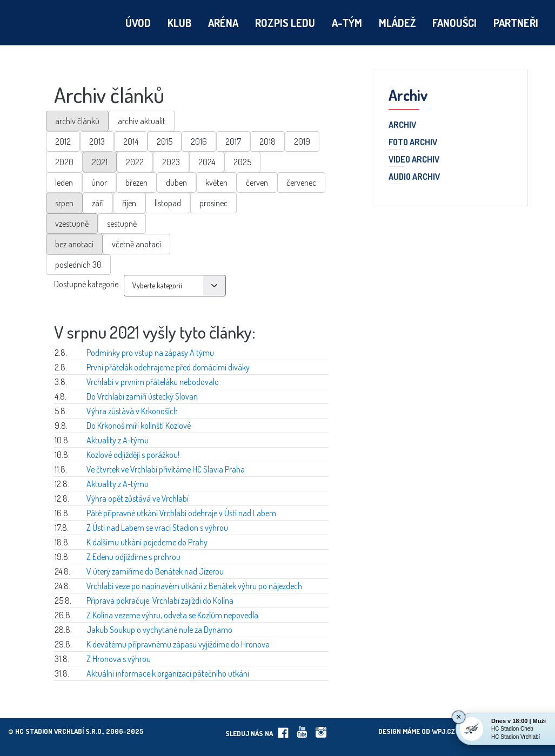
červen (257, 183)
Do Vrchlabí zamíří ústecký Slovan (142, 396)
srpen (64, 203)
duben (176, 183)
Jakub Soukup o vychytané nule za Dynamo (159, 630)
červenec (301, 183)
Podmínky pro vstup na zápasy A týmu (150, 353)
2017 (233, 141)
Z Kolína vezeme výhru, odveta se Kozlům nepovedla (172, 615)
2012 (63, 141)
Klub (179, 23)
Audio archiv (414, 177)
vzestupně (72, 224)
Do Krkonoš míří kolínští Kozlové (139, 426)
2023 (171, 162)
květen (216, 183)
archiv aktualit (142, 121)
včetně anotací (136, 244)
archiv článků (77, 121)
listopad (168, 203)
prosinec (213, 203)
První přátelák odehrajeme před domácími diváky (168, 367)
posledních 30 (78, 265)
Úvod (138, 23)
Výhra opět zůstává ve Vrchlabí (138, 498)
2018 (268, 141)
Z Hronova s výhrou (119, 659)
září (98, 203)
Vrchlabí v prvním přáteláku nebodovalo (153, 382)
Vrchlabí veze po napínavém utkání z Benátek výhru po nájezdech (194, 586)
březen (136, 183)
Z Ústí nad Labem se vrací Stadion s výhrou (157, 528)
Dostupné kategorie (86, 284)
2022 (135, 162)
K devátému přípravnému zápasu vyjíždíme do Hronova (178, 644)
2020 (64, 162)
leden (64, 183)
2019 (302, 141)
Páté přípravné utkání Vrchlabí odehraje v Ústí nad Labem (181, 513)
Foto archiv (413, 143)
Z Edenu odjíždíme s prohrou (133, 557)
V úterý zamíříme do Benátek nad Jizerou (155, 571)
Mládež (397, 23)
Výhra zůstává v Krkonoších (132, 411)
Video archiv (414, 160)
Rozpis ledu (285, 23)
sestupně (122, 224)
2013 (97, 141)
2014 (131, 141)
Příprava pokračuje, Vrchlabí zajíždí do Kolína (160, 600)
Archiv (402, 125)
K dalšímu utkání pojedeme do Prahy (147, 542)
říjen (129, 203)
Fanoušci (454, 23)
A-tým (347, 23)
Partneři (516, 23)
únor (99, 183)
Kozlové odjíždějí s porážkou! (133, 455)
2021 (100, 162)
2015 (165, 141)
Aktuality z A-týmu (118, 440)
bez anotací (74, 244)
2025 (242, 162)
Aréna (223, 23)
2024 (207, 162)
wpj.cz (443, 731)
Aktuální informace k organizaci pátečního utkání (168, 673)
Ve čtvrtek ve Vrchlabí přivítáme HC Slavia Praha (166, 469)
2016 (199, 141)
